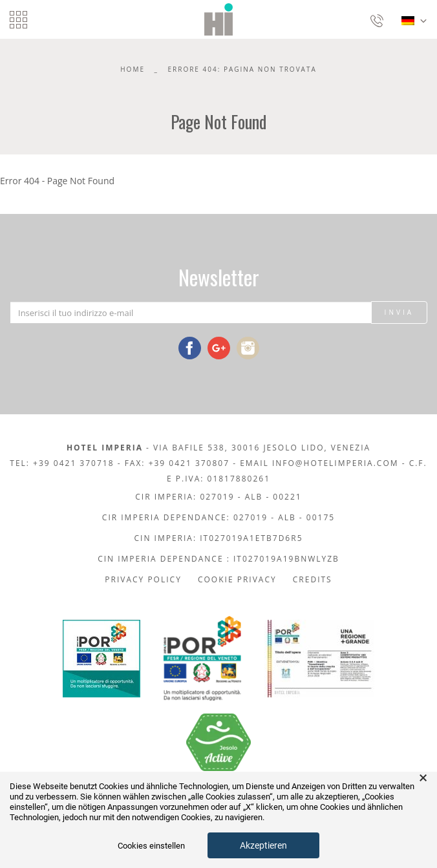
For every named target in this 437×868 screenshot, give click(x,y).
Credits (313, 579)
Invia (399, 312)
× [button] (423, 778)
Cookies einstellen (151, 846)
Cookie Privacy (237, 579)
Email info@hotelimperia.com (319, 463)
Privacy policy (143, 579)
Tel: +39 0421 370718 (62, 463)
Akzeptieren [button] (263, 845)
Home (133, 69)
